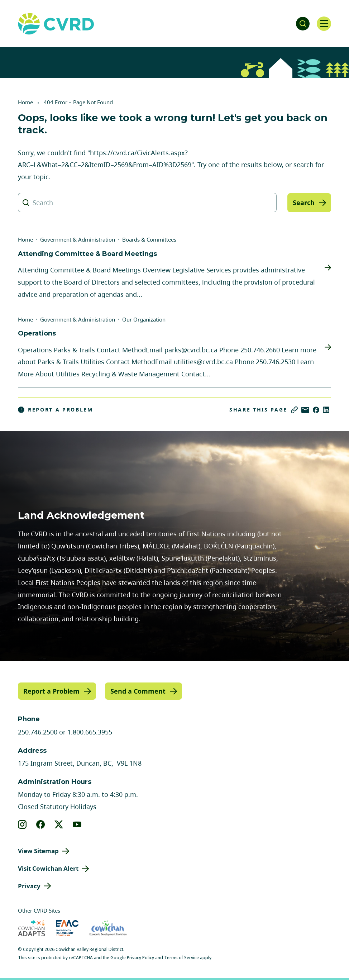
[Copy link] (294, 410)
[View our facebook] (41, 824)
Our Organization (144, 319)
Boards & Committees (149, 239)
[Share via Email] (305, 410)
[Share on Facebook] (316, 410)
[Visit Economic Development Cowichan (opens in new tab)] (108, 928)
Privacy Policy (140, 958)
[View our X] (59, 824)
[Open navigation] (324, 24)
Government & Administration (78, 239)
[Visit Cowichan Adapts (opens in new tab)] (32, 928)
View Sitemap (38, 851)
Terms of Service (181, 958)
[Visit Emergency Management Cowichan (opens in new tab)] (67, 928)
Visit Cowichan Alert (48, 868)
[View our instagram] (22, 824)
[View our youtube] (77, 824)
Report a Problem (56, 410)
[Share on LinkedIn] (326, 410)
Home (25, 102)
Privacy (29, 886)
